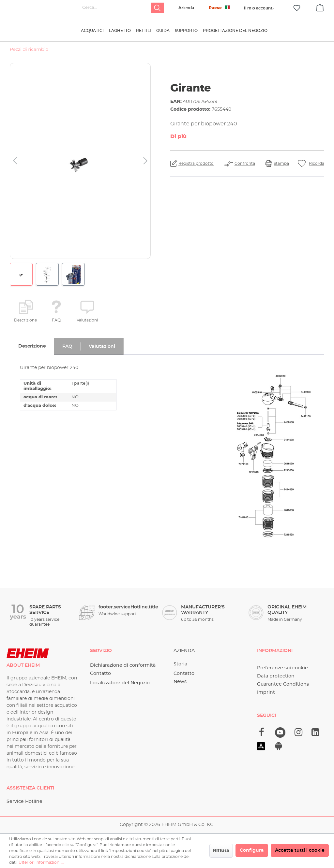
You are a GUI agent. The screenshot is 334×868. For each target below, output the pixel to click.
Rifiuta (221, 851)
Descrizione (25, 320)
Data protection (276, 676)
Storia (180, 664)
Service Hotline (24, 802)
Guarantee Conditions (283, 684)
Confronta (245, 164)
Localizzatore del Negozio (120, 683)
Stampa (281, 164)
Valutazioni (87, 320)
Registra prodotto (196, 164)
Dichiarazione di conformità (123, 665)
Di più (178, 136)
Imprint (266, 692)
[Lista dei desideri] (297, 8)
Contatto (100, 674)
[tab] (32, 346)
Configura (252, 850)
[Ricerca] (157, 8)
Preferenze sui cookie (282, 668)
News (180, 682)
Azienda (186, 8)
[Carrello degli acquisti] (320, 7)
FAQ (56, 320)
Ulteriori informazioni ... (41, 862)
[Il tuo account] (258, 8)
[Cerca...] (117, 8)
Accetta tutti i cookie (300, 850)
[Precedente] (15, 161)
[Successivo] (145, 161)
